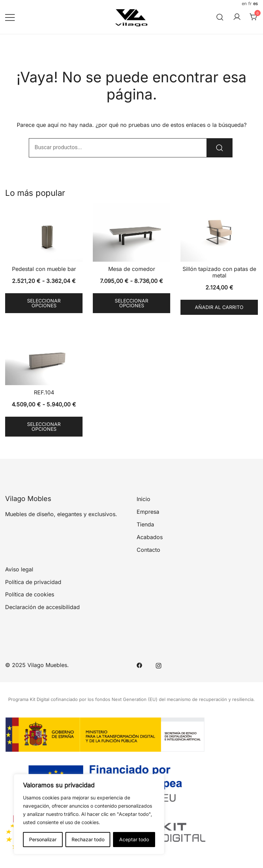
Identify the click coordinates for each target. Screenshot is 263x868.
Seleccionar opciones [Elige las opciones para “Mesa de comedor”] (131, 303)
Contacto (148, 550)
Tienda (145, 524)
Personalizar (43, 839)
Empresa (148, 512)
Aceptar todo (134, 839)
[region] (89, 814)
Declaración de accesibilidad (42, 607)
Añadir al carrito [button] (219, 307)
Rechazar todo (88, 839)
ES (255, 4)
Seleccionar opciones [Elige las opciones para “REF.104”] (44, 426)
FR (250, 4)
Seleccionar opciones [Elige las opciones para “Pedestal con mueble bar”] (44, 303)
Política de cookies (30, 594)
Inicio (143, 499)
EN (244, 4)
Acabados (150, 537)
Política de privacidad (33, 582)
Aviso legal (19, 569)
